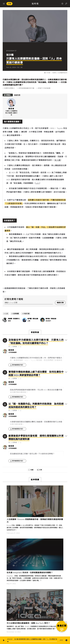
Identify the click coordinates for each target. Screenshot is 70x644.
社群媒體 (16, 314)
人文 (7, 314)
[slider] (32, 642)
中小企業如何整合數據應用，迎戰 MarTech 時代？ (28, 623)
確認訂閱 (60, 303)
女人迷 (58, 160)
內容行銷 (26, 314)
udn (38, 183)
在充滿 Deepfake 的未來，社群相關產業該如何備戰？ (30, 573)
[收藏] (31, 470)
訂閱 (9, 4)
